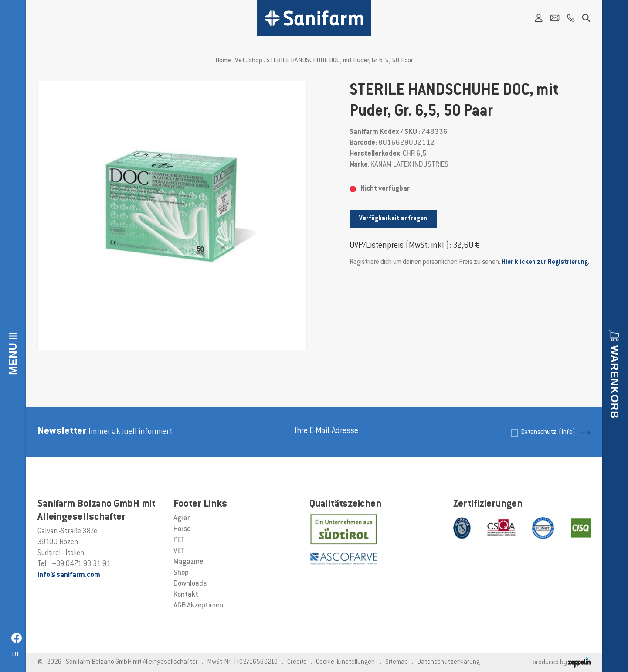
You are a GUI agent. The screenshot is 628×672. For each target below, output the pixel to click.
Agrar (182, 518)
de (16, 655)
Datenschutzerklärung (448, 662)
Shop (255, 61)
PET (179, 540)
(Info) (567, 432)
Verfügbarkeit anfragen (393, 219)
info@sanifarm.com (69, 575)
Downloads (190, 584)
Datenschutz (548, 432)
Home (223, 61)
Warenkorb (615, 382)
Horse (182, 529)
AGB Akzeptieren (198, 606)
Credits (297, 662)
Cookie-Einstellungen (345, 662)
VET (179, 551)
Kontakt (186, 595)
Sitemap (397, 662)
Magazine (188, 562)
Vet (240, 61)
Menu (13, 359)
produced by (562, 663)
